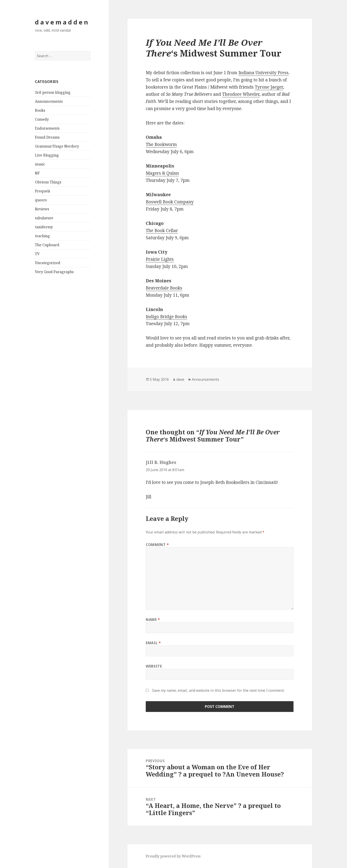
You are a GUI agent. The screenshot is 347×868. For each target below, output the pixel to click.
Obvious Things (48, 182)
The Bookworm (161, 144)
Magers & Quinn (162, 173)
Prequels (43, 191)
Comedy (42, 119)
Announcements (49, 101)
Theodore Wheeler (241, 94)
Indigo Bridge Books (166, 317)
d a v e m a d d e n (61, 22)
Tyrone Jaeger (269, 87)
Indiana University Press (263, 73)
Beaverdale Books (164, 288)
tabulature (44, 218)
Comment (157, 545)
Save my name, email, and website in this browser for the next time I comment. (218, 690)
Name (153, 620)
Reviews (42, 209)
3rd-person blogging (53, 92)
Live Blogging (47, 155)
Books (40, 110)
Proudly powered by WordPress (173, 856)
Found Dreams (47, 137)
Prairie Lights (160, 259)
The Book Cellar (162, 231)
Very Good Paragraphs (54, 272)
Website (154, 666)
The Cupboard (47, 245)
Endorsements (47, 128)
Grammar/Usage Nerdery (57, 146)
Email (153, 643)
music (40, 164)
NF (37, 173)
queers (41, 200)
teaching (42, 236)
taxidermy (44, 227)
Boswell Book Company (170, 202)
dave (180, 379)
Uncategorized (48, 263)
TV (37, 254)
